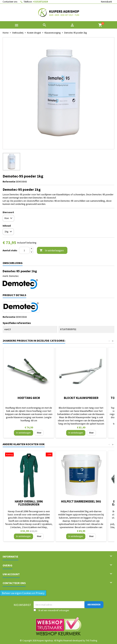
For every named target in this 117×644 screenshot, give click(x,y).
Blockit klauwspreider (81, 398)
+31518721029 (40, 2)
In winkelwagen (52, 250)
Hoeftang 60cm (29, 398)
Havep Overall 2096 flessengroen (29, 503)
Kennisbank (106, 2)
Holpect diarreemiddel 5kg (81, 501)
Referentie (9, 182)
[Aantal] (24, 250)
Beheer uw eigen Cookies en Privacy (23, 593)
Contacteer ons (10, 2)
